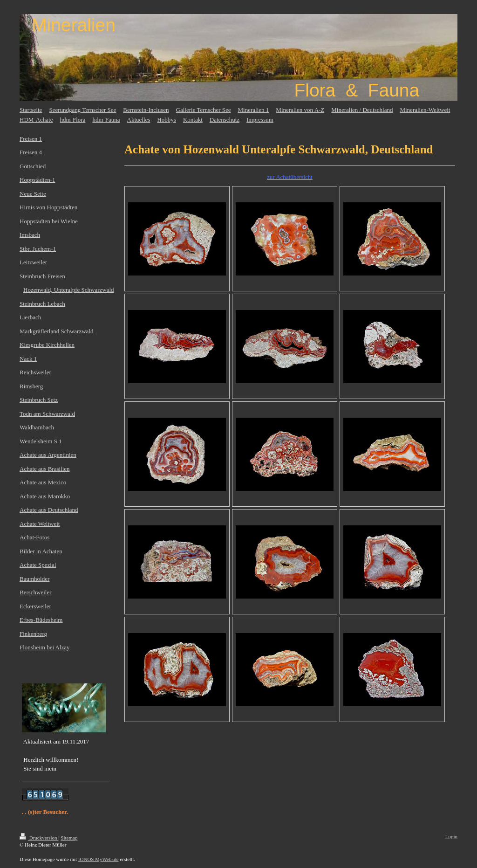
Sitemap (69, 838)
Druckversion (39, 838)
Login (451, 836)
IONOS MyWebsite (99, 859)
